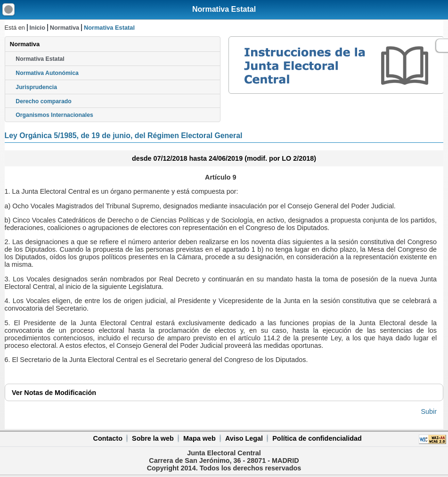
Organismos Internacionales (54, 115)
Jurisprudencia (36, 87)
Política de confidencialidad (317, 438)
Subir (429, 411)
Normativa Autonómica (47, 73)
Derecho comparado (43, 101)
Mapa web (200, 438)
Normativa (65, 28)
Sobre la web (153, 438)
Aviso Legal (244, 438)
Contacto (108, 438)
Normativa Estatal (224, 9)
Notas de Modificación (54, 393)
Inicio (37, 28)
